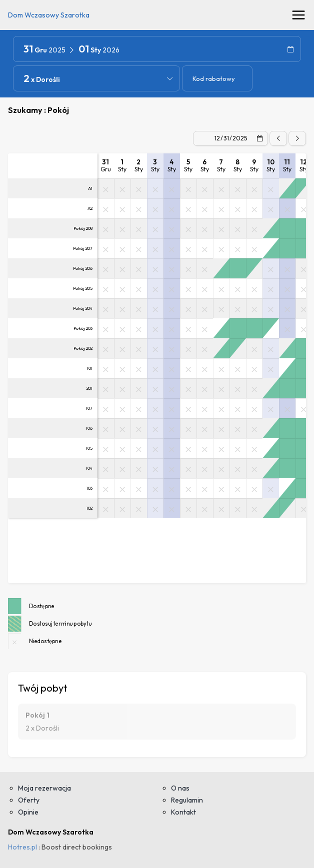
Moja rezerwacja (44, 788)
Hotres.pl (22, 847)
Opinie (28, 812)
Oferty (29, 800)
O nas (180, 788)
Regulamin (187, 800)
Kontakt (183, 812)
